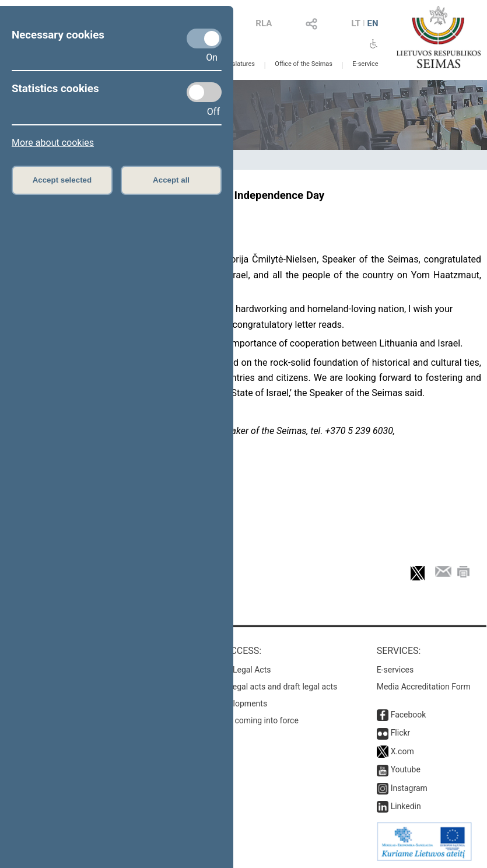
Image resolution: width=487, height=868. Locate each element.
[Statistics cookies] (204, 92)
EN (373, 23)
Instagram (409, 788)
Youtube (406, 769)
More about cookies (53, 143)
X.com (402, 751)
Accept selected (62, 180)
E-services (395, 670)
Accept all (171, 180)
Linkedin (406, 806)
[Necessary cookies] (204, 38)
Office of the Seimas (304, 64)
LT (356, 23)
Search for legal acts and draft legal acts (264, 687)
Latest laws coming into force (245, 720)
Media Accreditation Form (424, 687)
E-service (365, 64)
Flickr (401, 733)
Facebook (409, 715)
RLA (264, 23)
